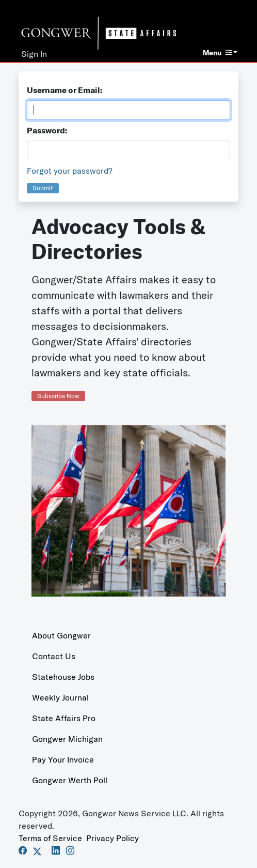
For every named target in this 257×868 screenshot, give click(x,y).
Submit (43, 188)
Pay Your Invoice (63, 759)
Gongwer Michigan (67, 739)
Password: (47, 130)
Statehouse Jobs (63, 677)
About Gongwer (61, 635)
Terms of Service (50, 838)
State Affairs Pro (64, 718)
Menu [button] (217, 53)
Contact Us (54, 656)
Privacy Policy (113, 838)
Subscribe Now (58, 396)
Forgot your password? (70, 171)
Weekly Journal (60, 697)
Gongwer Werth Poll (70, 780)
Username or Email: (65, 90)
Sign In (34, 54)
